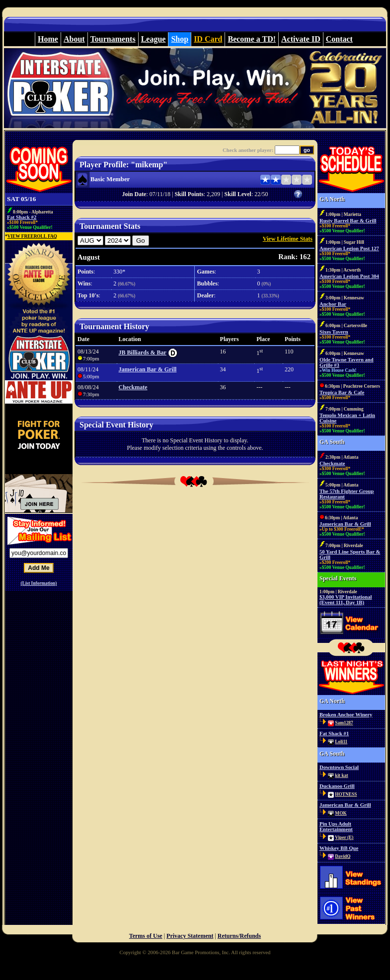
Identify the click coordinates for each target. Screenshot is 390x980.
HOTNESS (346, 794)
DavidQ (343, 856)
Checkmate (133, 387)
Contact (339, 39)
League (154, 39)
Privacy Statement (190, 936)
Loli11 (341, 742)
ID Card (208, 39)
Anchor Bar (333, 304)
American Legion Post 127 (349, 248)
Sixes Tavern (334, 332)
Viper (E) (344, 838)
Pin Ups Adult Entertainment (336, 827)
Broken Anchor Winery (346, 715)
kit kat (341, 775)
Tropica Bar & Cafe (342, 392)
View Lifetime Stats (288, 239)
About (74, 39)
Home (48, 39)
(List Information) (39, 583)
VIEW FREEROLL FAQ (32, 236)
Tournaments (113, 39)
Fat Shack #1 (334, 734)
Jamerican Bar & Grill (148, 369)
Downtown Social (339, 767)
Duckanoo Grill (337, 786)
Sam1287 (344, 723)
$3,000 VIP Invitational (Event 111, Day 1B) (346, 600)
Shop (180, 39)
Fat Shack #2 (22, 217)
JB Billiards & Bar (143, 352)
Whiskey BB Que (339, 848)
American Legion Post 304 (349, 276)
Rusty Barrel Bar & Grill (348, 221)
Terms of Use (146, 936)
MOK (341, 813)
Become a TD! (252, 39)
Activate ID (301, 39)
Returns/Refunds (239, 936)
